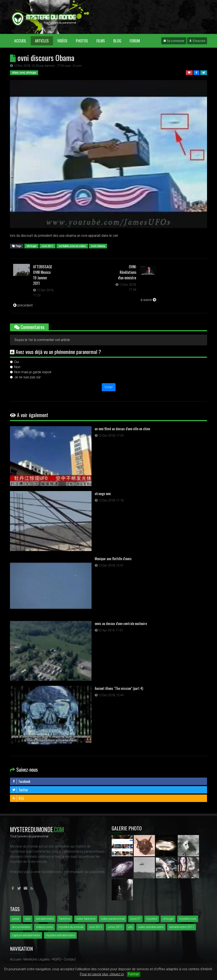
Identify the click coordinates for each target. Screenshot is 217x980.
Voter (109, 387)
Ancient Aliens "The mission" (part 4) (119, 688)
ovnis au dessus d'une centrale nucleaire (121, 624)
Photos (82, 41)
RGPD (57, 959)
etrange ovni (103, 494)
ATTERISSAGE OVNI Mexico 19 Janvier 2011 (43, 275)
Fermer (134, 974)
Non (17, 367)
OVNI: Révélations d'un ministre (127, 272)
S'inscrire (197, 41)
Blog (117, 41)
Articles (42, 41)
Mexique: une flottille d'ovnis (113, 559)
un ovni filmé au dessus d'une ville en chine (122, 429)
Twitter (20, 790)
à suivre (148, 300)
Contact (70, 959)
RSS (18, 798)
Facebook (21, 781)
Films (101, 41)
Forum (135, 41)
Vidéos (62, 41)
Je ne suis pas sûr (27, 377)
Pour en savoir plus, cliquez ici (102, 974)
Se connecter (174, 41)
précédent (23, 305)
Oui (17, 362)
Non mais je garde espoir (33, 372)
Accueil (22, 41)
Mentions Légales (37, 959)
